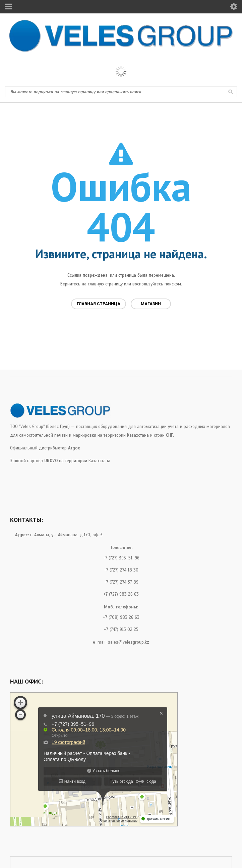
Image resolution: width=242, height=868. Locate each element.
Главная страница (99, 304)
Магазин (151, 304)
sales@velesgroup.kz (129, 642)
